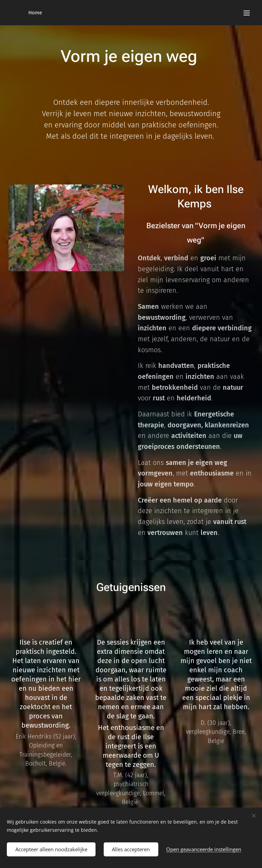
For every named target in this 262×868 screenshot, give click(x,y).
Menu (247, 13)
